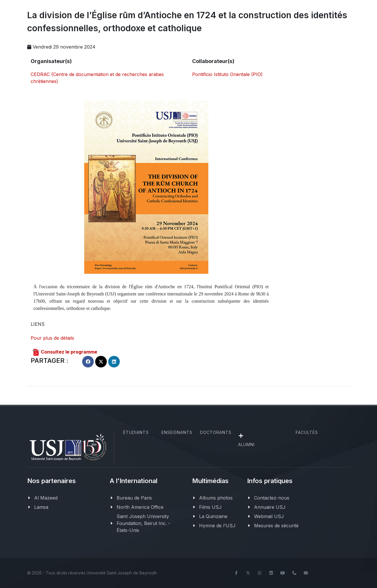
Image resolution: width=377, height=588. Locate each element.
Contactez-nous (272, 498)
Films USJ (210, 507)
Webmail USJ (269, 516)
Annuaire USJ (270, 507)
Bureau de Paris (134, 498)
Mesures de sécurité (276, 526)
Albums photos (216, 498)
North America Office (140, 507)
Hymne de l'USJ (217, 526)
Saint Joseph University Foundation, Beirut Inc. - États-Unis (143, 523)
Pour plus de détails (52, 338)
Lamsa (41, 507)
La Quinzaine (213, 516)
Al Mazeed (46, 498)
